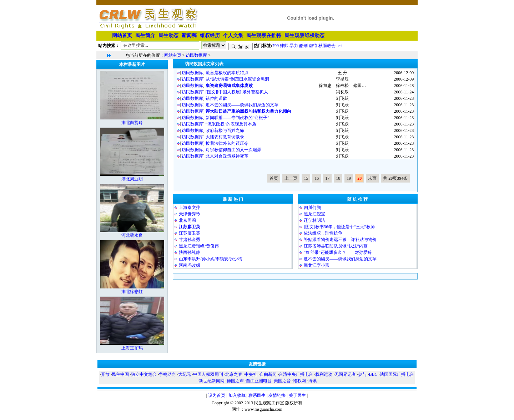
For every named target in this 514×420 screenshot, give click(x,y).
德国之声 (235, 381)
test (340, 45)
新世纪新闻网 (212, 381)
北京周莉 (187, 220)
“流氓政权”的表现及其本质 (231, 124)
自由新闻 (268, 374)
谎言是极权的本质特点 (227, 73)
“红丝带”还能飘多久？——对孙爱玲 (338, 252)
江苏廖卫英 (190, 233)
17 (327, 178)
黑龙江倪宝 (314, 214)
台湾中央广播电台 (296, 374)
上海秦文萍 (190, 208)
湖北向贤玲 (132, 123)
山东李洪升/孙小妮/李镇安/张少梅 (211, 259)
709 (276, 45)
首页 (274, 178)
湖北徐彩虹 (132, 292)
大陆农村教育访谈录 (225, 137)
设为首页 (217, 395)
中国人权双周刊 (208, 374)
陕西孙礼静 (190, 252)
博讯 (312, 381)
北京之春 (234, 374)
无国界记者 (345, 374)
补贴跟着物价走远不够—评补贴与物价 (340, 240)
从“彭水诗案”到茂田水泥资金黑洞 (238, 79)
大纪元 (185, 374)
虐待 (313, 45)
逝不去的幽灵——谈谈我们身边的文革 (242, 105)
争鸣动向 (167, 374)
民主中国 (120, 374)
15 (306, 178)
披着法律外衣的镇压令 (227, 143)
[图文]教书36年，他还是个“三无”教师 (339, 227)
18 (338, 178)
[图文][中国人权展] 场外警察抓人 (237, 92)
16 (317, 178)
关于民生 (297, 395)
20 (359, 178)
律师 (284, 45)
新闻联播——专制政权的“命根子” (238, 118)
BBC (373, 374)
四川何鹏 (312, 208)
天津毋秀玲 (190, 214)
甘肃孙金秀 (190, 240)
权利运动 (324, 374)
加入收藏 (237, 395)
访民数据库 (196, 55)
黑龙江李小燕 (317, 265)
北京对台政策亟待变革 (227, 156)
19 (349, 178)
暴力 (294, 45)
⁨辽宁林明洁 (314, 220)
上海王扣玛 (132, 348)
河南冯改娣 (190, 265)
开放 (105, 374)
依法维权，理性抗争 (323, 233)
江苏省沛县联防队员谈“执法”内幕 (336, 246)
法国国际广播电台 (397, 374)
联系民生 (257, 395)
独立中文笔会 (144, 374)
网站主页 (173, 55)
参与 (362, 374)
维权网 (299, 381)
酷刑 (303, 45)
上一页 (291, 178)
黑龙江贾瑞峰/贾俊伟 (199, 246)
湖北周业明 (132, 179)
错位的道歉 (216, 98)
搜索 (241, 47)
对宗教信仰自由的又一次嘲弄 (233, 150)
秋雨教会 (327, 45)
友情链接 (277, 395)
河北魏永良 (132, 235)
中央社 (251, 374)
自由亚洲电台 (259, 381)
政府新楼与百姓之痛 (225, 130)
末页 (372, 178)
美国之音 (282, 381)
